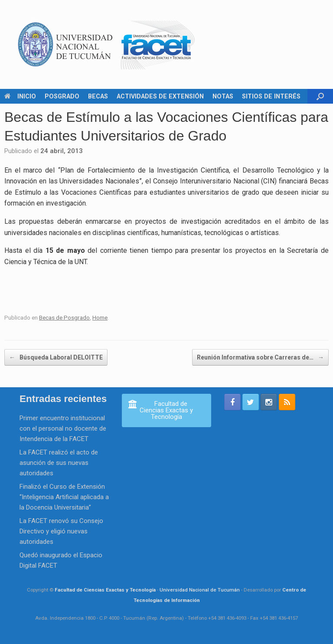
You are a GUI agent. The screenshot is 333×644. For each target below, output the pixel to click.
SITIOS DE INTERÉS (271, 96)
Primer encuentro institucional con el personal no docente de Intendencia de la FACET (63, 428)
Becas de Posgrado (64, 317)
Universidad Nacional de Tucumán (200, 590)
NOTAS (223, 96)
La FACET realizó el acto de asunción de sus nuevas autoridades (59, 463)
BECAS (98, 96)
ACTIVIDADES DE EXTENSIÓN (160, 96)
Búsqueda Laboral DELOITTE (56, 357)
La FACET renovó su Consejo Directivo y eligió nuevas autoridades (61, 531)
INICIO (20, 96)
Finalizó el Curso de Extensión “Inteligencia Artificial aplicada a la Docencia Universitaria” (64, 497)
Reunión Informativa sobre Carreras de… (260, 357)
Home (100, 317)
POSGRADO (62, 96)
